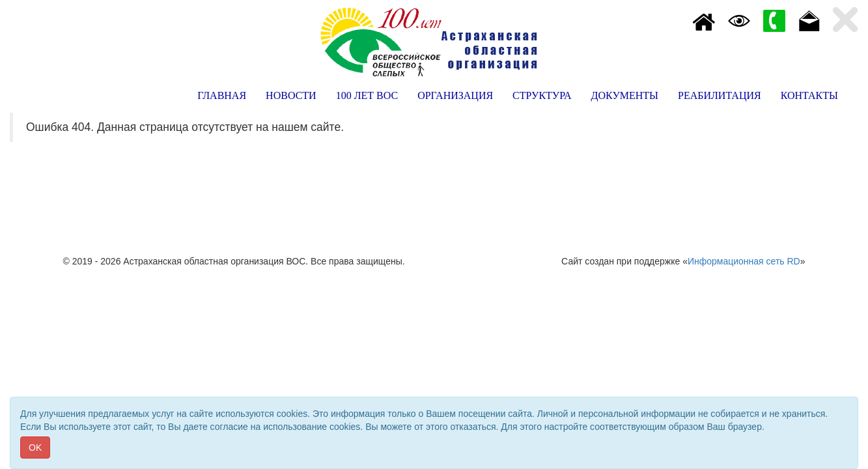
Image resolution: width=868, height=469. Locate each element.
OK (35, 448)
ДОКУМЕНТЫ (625, 95)
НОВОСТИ (291, 95)
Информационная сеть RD (744, 261)
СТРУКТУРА (542, 95)
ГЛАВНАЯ (222, 95)
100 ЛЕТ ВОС (367, 95)
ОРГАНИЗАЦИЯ (455, 95)
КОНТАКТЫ (809, 95)
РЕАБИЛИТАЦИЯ (720, 95)
